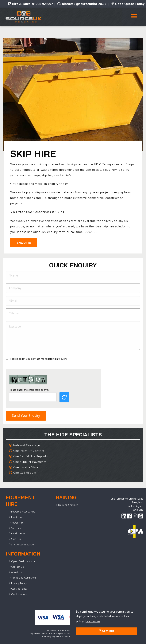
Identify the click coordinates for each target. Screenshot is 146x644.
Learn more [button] (93, 621)
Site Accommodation (23, 545)
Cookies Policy (19, 589)
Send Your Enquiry (26, 416)
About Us (16, 572)
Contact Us (17, 567)
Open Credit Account (23, 561)
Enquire (24, 243)
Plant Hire (17, 517)
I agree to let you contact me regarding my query (36, 359)
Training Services (68, 505)
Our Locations (19, 594)
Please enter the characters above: (29, 390)
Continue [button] (107, 631)
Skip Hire (16, 539)
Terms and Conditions (24, 578)
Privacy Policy (19, 583)
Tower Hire (17, 523)
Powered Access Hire (23, 512)
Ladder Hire (18, 534)
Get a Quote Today (128, 4)
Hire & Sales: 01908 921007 (31, 4)
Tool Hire (16, 528)
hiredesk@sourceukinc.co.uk (82, 4)
